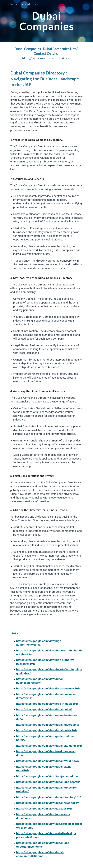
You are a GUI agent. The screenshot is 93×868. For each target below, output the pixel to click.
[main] (46, 21)
